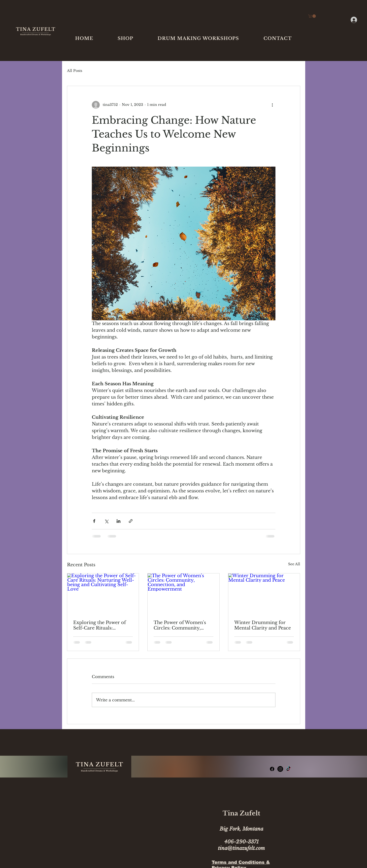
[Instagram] (280, 769)
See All (294, 564)
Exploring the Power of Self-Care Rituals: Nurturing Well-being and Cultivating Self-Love (103, 625)
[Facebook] (272, 769)
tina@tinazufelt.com (241, 848)
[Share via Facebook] (94, 521)
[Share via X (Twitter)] (106, 521)
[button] (125, 38)
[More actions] (272, 105)
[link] (312, 16)
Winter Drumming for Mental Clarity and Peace (263, 625)
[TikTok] (288, 769)
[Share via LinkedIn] (118, 521)
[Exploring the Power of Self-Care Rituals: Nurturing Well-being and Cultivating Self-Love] (103, 594)
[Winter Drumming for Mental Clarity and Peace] (264, 594)
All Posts (75, 71)
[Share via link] (131, 521)
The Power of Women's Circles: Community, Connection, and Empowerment (180, 625)
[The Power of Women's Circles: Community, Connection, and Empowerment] (183, 594)
